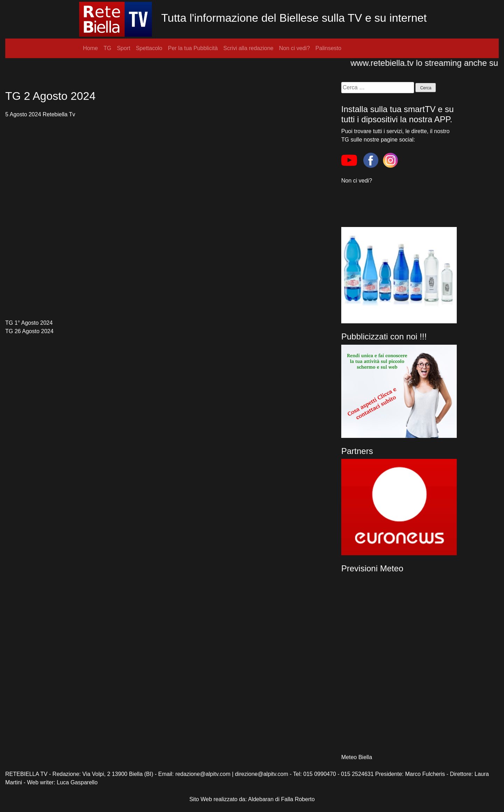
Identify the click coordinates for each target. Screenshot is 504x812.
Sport (124, 48)
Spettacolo (149, 48)
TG (107, 48)
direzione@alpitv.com (261, 774)
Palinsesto (328, 48)
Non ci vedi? (294, 48)
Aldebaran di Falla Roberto (281, 799)
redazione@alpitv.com (203, 774)
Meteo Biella (357, 757)
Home (90, 48)
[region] (399, 507)
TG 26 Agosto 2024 (29, 331)
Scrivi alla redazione (248, 48)
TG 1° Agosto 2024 (29, 323)
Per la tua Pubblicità (193, 48)
